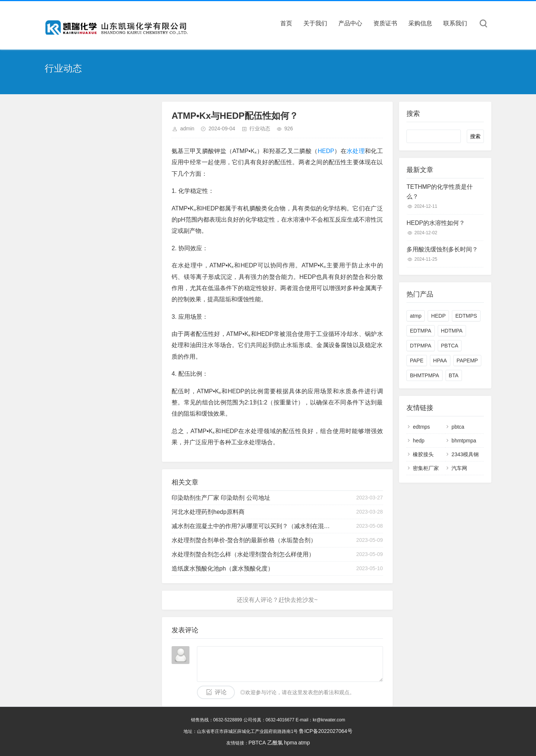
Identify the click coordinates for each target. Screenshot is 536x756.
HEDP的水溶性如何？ (435, 223)
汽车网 (459, 468)
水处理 (356, 151)
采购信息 (420, 23)
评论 (221, 692)
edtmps (421, 427)
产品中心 (350, 23)
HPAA (440, 360)
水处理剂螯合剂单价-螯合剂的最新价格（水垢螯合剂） (244, 540)
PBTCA (450, 346)
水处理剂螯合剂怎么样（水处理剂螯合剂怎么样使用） (243, 554)
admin (187, 128)
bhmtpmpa (464, 441)
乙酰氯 (275, 743)
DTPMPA (420, 346)
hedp (419, 441)
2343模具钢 (465, 454)
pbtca (458, 427)
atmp (416, 316)
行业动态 (260, 128)
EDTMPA (420, 331)
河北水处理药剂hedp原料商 (208, 512)
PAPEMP (467, 360)
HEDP (326, 151)
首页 (286, 23)
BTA (454, 375)
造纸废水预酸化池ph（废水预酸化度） (223, 568)
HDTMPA (452, 331)
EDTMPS (466, 316)
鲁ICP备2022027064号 (326, 731)
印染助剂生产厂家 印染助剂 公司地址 (221, 498)
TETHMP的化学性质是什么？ (440, 192)
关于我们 (315, 23)
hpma (291, 743)
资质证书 (385, 23)
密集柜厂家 (426, 468)
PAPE (417, 360)
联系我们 (455, 23)
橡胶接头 (423, 454)
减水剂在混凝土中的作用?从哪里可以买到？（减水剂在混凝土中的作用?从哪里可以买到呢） (251, 526)
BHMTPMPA (424, 375)
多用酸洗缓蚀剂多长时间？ (442, 249)
